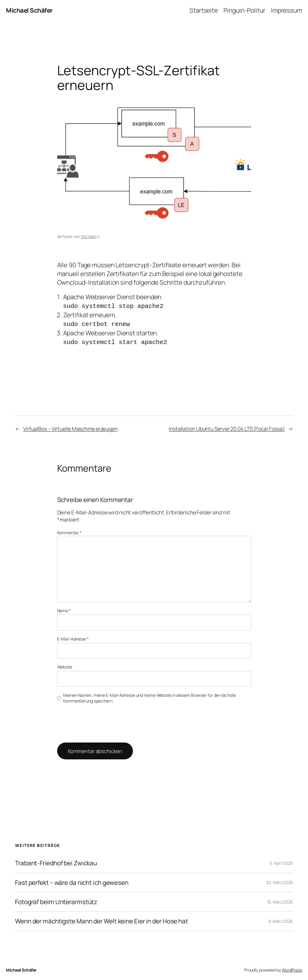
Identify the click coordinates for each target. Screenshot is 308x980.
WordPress (292, 968)
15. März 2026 (280, 900)
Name (64, 609)
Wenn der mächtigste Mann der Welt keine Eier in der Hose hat (102, 919)
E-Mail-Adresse (73, 637)
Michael (88, 236)
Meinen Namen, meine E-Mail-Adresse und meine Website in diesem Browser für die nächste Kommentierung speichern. (149, 696)
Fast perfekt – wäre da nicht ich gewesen (72, 881)
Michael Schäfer (29, 10)
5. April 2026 (281, 861)
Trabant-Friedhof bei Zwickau (56, 861)
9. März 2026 (281, 919)
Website (65, 665)
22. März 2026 (280, 881)
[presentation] (98, 721)
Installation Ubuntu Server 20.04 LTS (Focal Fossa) (227, 427)
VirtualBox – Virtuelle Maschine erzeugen (70, 427)
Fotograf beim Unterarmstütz (56, 900)
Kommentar (69, 531)
